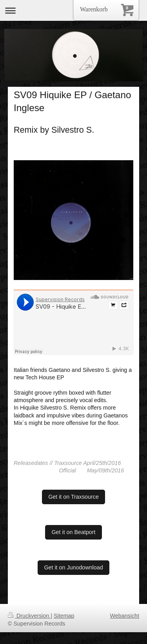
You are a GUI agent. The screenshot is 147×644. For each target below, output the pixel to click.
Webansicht (125, 616)
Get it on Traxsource (73, 497)
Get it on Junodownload (73, 567)
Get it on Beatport (73, 532)
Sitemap (64, 616)
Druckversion (29, 616)
